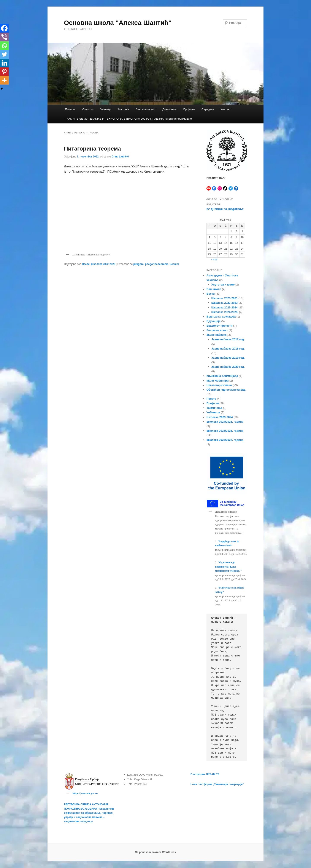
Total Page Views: (139, 779)
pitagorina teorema (157, 264)
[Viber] (4, 37)
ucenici (174, 264)
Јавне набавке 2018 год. (228, 349)
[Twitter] (4, 54)
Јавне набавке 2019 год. (228, 358)
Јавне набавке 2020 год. (228, 367)
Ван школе (214, 289)
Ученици (106, 109)
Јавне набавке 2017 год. (228, 339)
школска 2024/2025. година (225, 422)
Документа (169, 109)
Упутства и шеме (223, 285)
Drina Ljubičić (120, 157)
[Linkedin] (4, 63)
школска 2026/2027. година (225, 440)
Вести (86, 264)
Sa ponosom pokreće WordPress (155, 853)
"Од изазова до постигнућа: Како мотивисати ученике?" (228, 567)
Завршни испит (146, 109)
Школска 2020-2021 (225, 298)
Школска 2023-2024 (225, 307)
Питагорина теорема (92, 149)
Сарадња (208, 109)
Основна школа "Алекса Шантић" (118, 23)
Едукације (213, 321)
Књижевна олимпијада (222, 376)
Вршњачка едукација (221, 317)
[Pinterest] (4, 72)
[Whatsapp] (4, 46)
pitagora (139, 264)
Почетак (70, 109)
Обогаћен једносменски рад (226, 390)
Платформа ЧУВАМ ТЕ (205, 774)
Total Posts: (135, 784)
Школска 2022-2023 (103, 264)
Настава (124, 109)
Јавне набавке (217, 335)
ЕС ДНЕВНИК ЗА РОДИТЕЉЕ (225, 209)
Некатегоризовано (219, 385)
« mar (214, 260)
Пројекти (189, 109)
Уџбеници (213, 412)
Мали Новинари (217, 381)
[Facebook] (4, 28)
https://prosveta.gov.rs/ (85, 793)
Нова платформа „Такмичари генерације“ (217, 784)
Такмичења (214, 408)
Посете (211, 399)
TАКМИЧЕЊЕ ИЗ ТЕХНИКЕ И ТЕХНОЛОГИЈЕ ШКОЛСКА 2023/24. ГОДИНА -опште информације (128, 119)
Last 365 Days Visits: (141, 775)
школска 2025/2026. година (225, 431)
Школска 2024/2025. (225, 312)
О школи (88, 109)
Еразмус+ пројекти (219, 326)
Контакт (226, 109)
